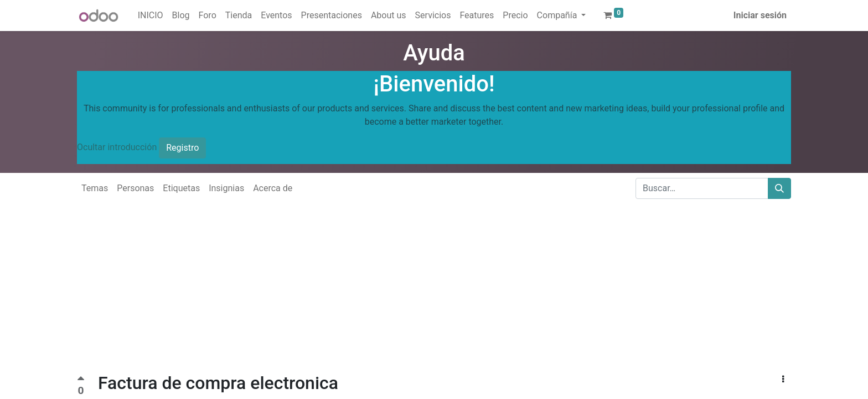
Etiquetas (181, 188)
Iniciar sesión (760, 15)
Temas (95, 188)
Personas (135, 188)
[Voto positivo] (81, 380)
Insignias (226, 188)
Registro (182, 148)
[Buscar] (779, 188)
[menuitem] (151, 16)
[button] (783, 380)
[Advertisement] (332, 295)
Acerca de (273, 188)
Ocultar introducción (117, 147)
